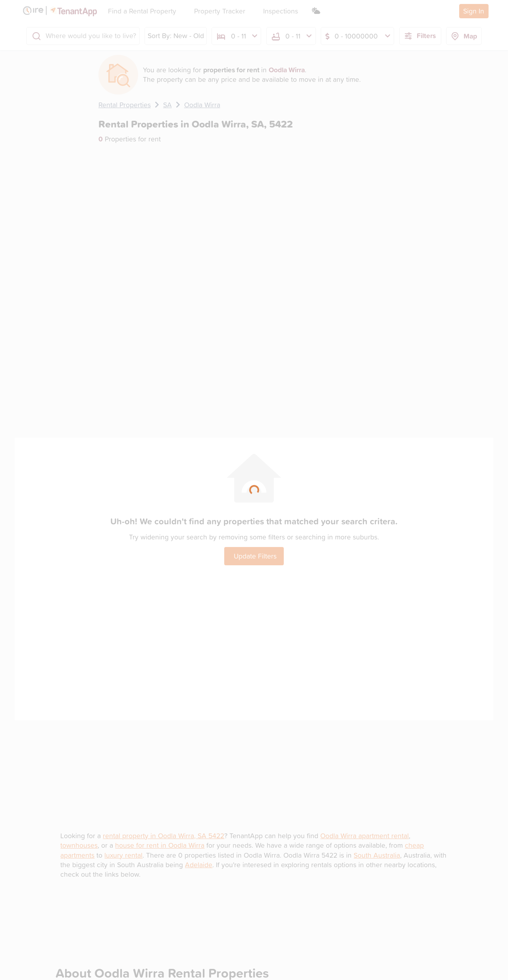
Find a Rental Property (142, 11)
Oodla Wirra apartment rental (365, 836)
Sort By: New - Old (176, 36)
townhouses (79, 845)
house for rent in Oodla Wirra (160, 845)
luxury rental (123, 855)
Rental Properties (125, 105)
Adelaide (199, 865)
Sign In (474, 11)
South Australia (377, 855)
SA (167, 105)
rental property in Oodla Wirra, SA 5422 (164, 836)
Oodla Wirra (202, 105)
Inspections (281, 11)
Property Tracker (220, 11)
